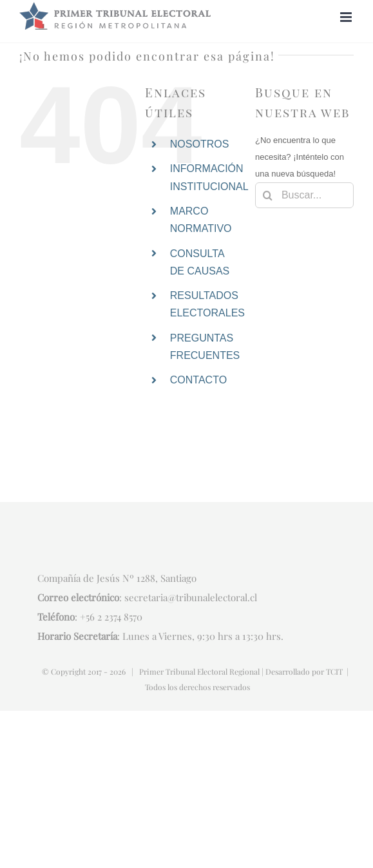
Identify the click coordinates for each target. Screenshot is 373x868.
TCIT (334, 671)
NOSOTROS (200, 144)
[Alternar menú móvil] (347, 17)
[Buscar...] (304, 195)
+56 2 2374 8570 (111, 617)
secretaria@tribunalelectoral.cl (191, 597)
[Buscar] (268, 195)
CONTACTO (198, 380)
